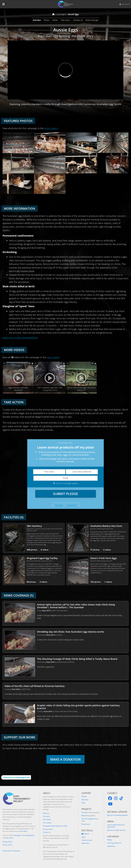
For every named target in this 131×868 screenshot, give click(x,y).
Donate (84, 796)
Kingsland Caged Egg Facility (42, 558)
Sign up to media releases (116, 830)
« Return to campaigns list (16, 777)
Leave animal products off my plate (66, 447)
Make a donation (65, 759)
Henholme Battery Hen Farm (106, 526)
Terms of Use (7, 845)
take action (9, 838)
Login (83, 837)
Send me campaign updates (67, 483)
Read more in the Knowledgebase (20, 338)
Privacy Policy (59, 505)
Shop (83, 803)
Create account (87, 840)
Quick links (85, 843)
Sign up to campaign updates (118, 815)
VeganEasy (111, 846)
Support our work (20, 737)
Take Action (65, 20)
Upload (85, 834)
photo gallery (51, 128)
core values (23, 831)
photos (32, 550)
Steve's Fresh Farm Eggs (104, 558)
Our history (47, 820)
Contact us (47, 832)
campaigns (17, 835)
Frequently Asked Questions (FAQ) (55, 826)
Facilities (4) (78, 20)
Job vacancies (48, 829)
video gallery (53, 357)
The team (46, 816)
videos (45, 550)
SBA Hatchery (34, 526)
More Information (20, 208)
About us (46, 813)
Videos (55, 20)
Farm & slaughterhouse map (90, 820)
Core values (47, 823)
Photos (47, 20)
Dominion (90, 813)
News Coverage (92, 20)
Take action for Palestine (11, 851)
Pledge (110, 840)
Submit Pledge (65, 494)
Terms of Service (71, 505)
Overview (37, 20)
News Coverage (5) (19, 595)
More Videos (14, 350)
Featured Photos (18, 121)
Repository (88, 816)
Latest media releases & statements (116, 826)
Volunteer (85, 800)
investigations (29, 835)
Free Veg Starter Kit (114, 843)
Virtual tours (86, 824)
